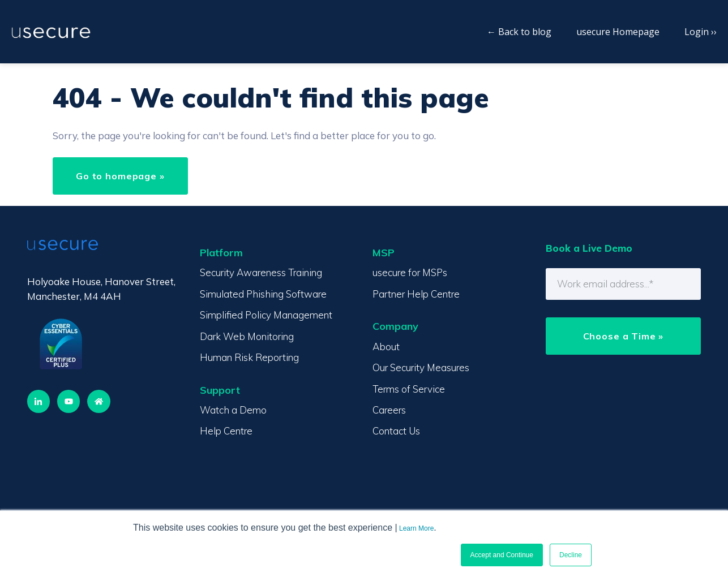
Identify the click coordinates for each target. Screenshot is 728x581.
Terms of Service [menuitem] (409, 389)
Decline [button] (571, 555)
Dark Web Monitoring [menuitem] (247, 336)
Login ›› (701, 32)
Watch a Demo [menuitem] (233, 410)
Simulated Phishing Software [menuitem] (263, 294)
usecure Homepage (618, 32)
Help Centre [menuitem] (226, 431)
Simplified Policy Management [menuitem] (266, 315)
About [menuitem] (386, 347)
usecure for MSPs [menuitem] (410, 272)
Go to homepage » (120, 176)
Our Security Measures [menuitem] (421, 367)
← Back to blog (519, 32)
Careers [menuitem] (389, 410)
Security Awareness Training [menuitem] (261, 272)
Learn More (416, 528)
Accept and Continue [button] (502, 555)
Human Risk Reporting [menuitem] (249, 357)
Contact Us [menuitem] (396, 431)
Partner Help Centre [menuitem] (416, 294)
